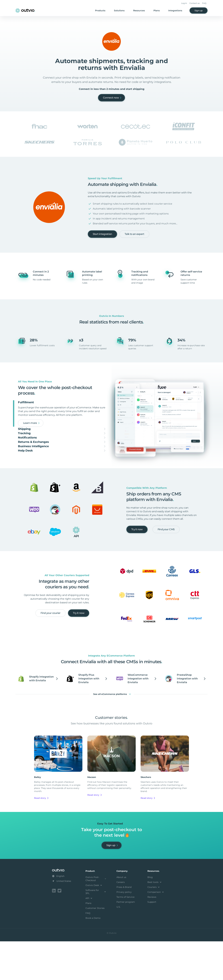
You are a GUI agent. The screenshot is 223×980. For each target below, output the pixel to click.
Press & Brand (124, 926)
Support (152, 941)
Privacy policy (124, 931)
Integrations (175, 11)
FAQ (204, 3)
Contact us (195, 3)
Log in (184, 3)
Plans (157, 11)
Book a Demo (93, 957)
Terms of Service (125, 936)
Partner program (126, 941)
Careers (121, 921)
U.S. (118, 946)
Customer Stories (95, 947)
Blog (150, 916)
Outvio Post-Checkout (96, 918)
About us (121, 916)
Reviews (152, 936)
